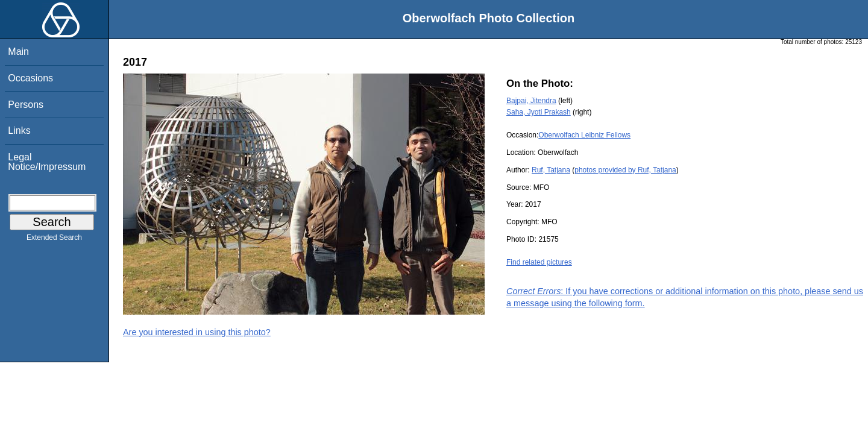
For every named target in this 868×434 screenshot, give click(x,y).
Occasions (30, 78)
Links (19, 131)
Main (18, 52)
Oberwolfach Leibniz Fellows (584, 135)
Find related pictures (539, 262)
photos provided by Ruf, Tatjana (625, 170)
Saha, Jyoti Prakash (539, 112)
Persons (26, 105)
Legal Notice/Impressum (47, 162)
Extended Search (54, 240)
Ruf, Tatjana (551, 170)
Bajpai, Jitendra (531, 101)
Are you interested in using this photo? (197, 332)
